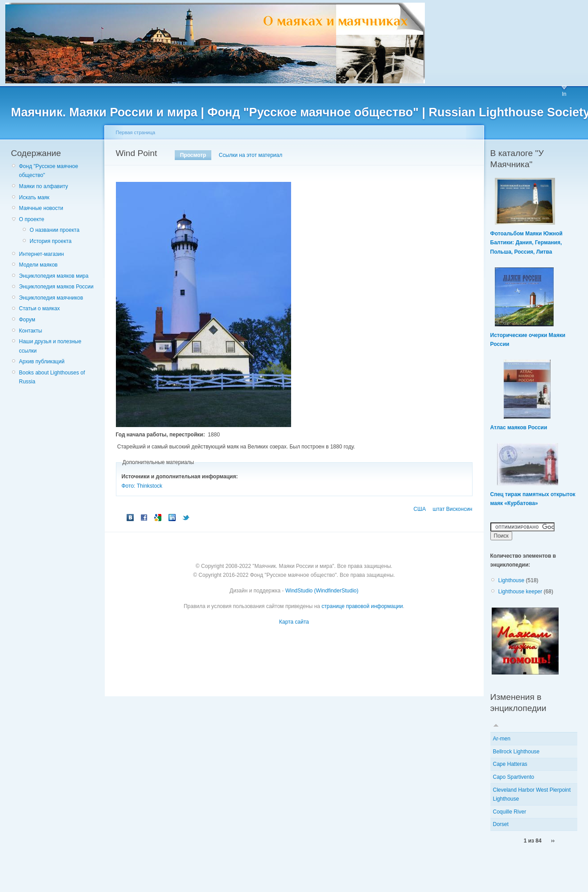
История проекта (51, 241)
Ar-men (502, 739)
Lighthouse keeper (520, 592)
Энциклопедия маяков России (56, 287)
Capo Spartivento (514, 777)
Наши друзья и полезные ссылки (50, 346)
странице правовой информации (362, 606)
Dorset (501, 824)
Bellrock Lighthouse (516, 752)
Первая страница (136, 132)
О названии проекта (55, 230)
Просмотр (193, 155)
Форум (27, 320)
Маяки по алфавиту (44, 186)
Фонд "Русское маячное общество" (49, 171)
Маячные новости (41, 208)
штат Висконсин (453, 509)
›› (553, 841)
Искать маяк (34, 197)
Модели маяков (39, 265)
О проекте (32, 219)
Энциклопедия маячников (51, 298)
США (420, 509)
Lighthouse (512, 580)
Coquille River (510, 812)
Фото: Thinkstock (142, 486)
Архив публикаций (42, 362)
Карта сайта (294, 622)
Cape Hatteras (510, 764)
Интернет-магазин (42, 254)
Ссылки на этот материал (251, 155)
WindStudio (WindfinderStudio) (322, 591)
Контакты (31, 331)
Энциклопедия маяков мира (54, 276)
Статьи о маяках (40, 308)
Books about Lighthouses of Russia (52, 377)
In (564, 94)
